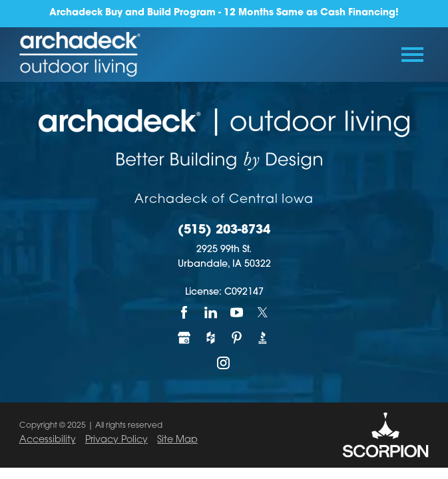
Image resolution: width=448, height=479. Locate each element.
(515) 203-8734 (224, 231)
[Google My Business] (185, 338)
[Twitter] (263, 313)
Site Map (177, 440)
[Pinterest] (237, 338)
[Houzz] (211, 338)
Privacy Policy (116, 440)
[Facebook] (185, 313)
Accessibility (48, 440)
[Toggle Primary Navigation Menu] (412, 55)
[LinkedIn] (211, 313)
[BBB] (263, 338)
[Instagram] (224, 363)
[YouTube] (237, 313)
